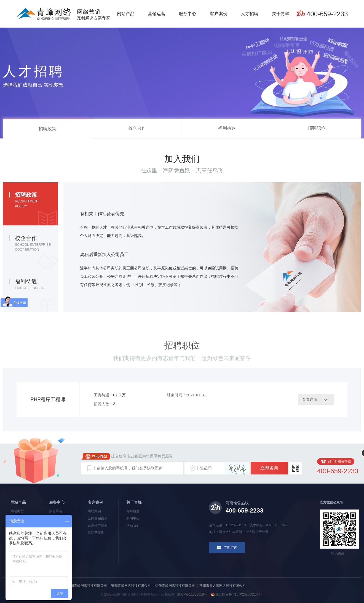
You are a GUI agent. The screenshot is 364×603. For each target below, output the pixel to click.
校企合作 (137, 128)
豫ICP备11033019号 (192, 594)
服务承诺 (56, 511)
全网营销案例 (98, 518)
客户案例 (219, 14)
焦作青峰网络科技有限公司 (175, 586)
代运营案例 (96, 533)
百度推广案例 (98, 525)
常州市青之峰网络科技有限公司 (223, 586)
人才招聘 (250, 14)
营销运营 (157, 14)
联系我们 (133, 525)
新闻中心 (133, 518)
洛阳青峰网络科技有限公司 (87, 586)
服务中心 (188, 14)
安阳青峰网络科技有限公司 (131, 586)
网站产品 (126, 14)
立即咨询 (269, 468)
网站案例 (94, 511)
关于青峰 (281, 14)
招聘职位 (317, 128)
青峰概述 (133, 511)
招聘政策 (47, 129)
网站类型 (17, 511)
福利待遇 (227, 128)
